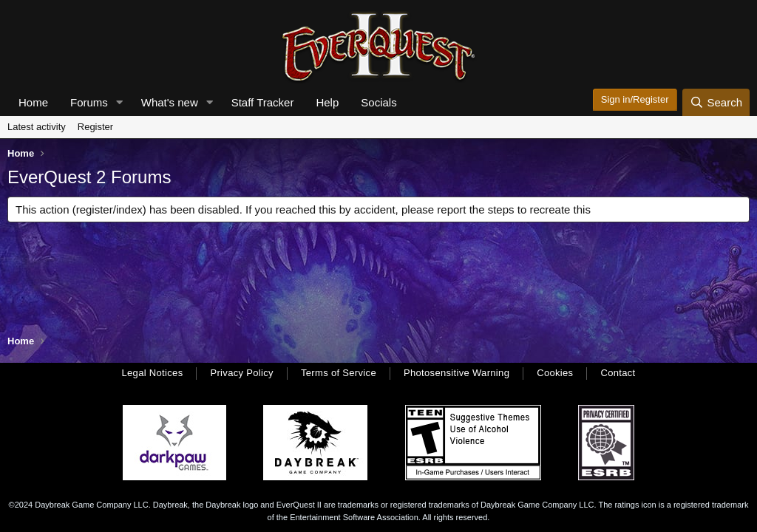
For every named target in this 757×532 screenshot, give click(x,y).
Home (33, 102)
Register (95, 127)
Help (327, 102)
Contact (618, 373)
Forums (89, 102)
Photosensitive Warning (456, 373)
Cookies (555, 373)
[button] (120, 102)
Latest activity (37, 127)
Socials (378, 102)
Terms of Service (339, 373)
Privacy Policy (241, 373)
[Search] (716, 102)
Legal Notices (152, 373)
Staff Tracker (263, 102)
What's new (170, 102)
